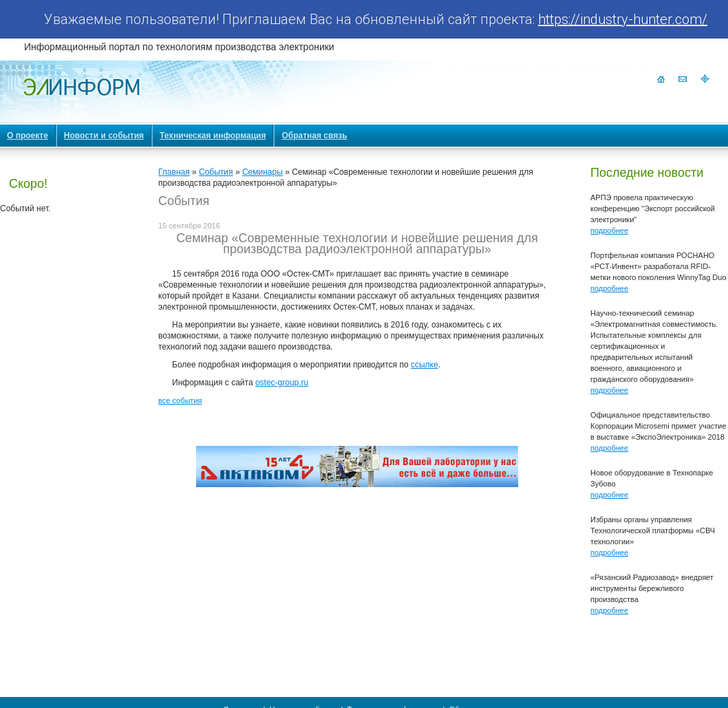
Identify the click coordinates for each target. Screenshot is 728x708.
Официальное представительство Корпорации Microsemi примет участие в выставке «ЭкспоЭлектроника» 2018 (659, 426)
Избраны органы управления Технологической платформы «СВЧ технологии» (653, 530)
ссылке (425, 365)
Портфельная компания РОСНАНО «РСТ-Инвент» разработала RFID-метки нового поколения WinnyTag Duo (659, 266)
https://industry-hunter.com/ (623, 19)
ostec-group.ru (282, 383)
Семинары (263, 172)
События (216, 172)
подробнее (609, 230)
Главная (174, 172)
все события (180, 400)
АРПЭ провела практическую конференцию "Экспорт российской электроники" (653, 208)
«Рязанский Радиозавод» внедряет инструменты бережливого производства (652, 588)
